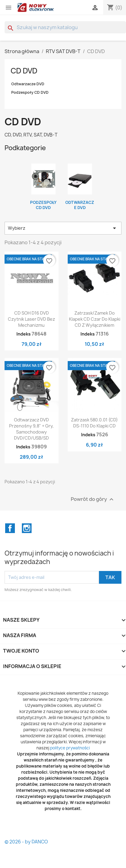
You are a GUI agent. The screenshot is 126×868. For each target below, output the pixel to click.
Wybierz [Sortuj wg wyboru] (63, 228)
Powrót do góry (93, 500)
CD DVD (24, 71)
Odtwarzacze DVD (28, 84)
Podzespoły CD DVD (30, 92)
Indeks (24, 334)
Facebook (10, 528)
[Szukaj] (65, 27)
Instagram (27, 528)
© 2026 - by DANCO (26, 842)
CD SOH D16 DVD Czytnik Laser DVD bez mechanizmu (31, 319)
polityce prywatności (70, 748)
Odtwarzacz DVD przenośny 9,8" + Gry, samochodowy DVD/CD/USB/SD (31, 429)
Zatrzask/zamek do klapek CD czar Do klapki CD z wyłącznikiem (95, 319)
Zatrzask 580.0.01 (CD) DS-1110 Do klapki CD (94, 423)
